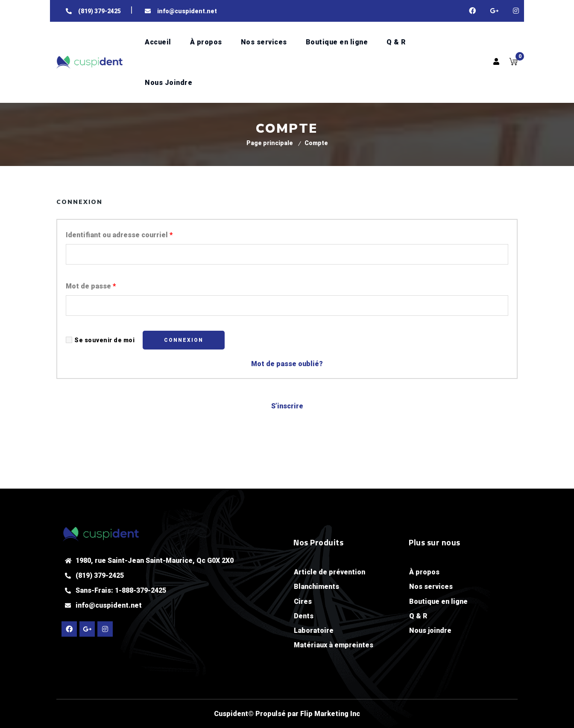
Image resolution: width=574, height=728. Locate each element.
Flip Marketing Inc (330, 714)
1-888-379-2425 (141, 590)
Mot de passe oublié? (287, 364)
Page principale (270, 143)
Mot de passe (91, 286)
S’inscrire (287, 406)
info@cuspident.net (109, 605)
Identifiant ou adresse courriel (119, 235)
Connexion (184, 340)
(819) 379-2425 (100, 575)
